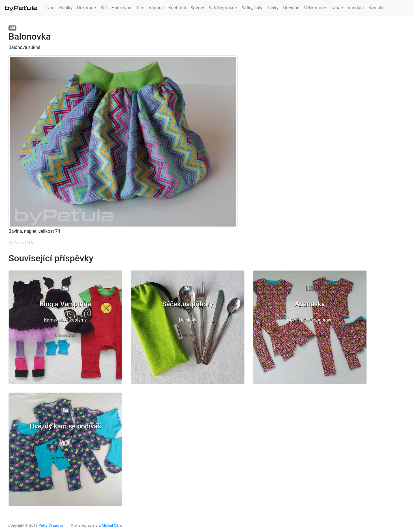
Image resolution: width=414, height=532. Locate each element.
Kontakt (376, 8)
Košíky (66, 8)
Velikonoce (315, 8)
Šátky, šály (252, 8)
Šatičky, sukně (223, 8)
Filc (140, 8)
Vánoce (156, 8)
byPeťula (21, 8)
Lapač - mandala (347, 8)
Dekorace (86, 8)
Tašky (273, 8)
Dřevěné (291, 8)
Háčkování (122, 8)
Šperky (197, 8)
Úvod (50, 8)
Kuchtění (177, 8)
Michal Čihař (112, 525)
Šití (104, 8)
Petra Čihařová (51, 525)
